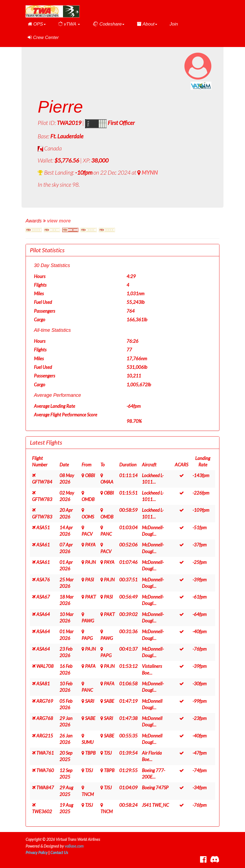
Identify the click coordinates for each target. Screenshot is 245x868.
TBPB (90, 753)
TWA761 (45, 753)
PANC (106, 534)
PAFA (90, 666)
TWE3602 (42, 811)
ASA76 (43, 580)
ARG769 (45, 701)
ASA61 (43, 545)
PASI (90, 580)
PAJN (90, 562)
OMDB (88, 499)
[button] (37, 24)
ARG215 (45, 736)
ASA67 (43, 597)
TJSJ (108, 753)
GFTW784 (42, 482)
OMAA (107, 482)
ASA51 (43, 527)
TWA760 (45, 770)
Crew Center (43, 37)
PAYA (90, 545)
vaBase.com (74, 846)
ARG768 (45, 718)
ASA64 (43, 614)
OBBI (90, 475)
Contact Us (59, 853)
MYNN (150, 172)
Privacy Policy (37, 853)
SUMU (87, 742)
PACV (87, 534)
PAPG (87, 638)
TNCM (88, 794)
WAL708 (45, 666)
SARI (90, 701)
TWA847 (45, 788)
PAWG (88, 621)
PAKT (90, 597)
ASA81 (43, 684)
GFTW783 (42, 499)
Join (174, 24)
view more (59, 221)
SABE (109, 701)
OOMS (88, 517)
